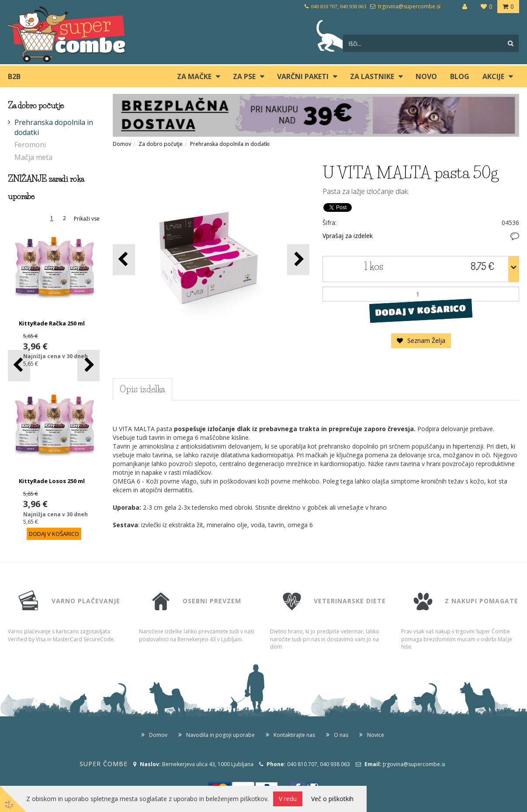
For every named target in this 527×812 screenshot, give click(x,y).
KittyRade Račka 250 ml (52, 323)
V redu (288, 799)
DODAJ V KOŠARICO (421, 311)
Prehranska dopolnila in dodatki (54, 127)
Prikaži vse (87, 219)
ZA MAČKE (194, 76)
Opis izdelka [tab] (142, 389)
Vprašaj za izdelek (348, 236)
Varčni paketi (303, 76)
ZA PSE (244, 76)
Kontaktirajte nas (294, 735)
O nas (341, 735)
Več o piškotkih (332, 799)
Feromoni (30, 145)
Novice (376, 735)
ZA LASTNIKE (372, 76)
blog (460, 76)
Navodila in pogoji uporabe (220, 735)
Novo (426, 76)
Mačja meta (33, 157)
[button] (88, 365)
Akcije (493, 76)
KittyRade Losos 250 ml (52, 481)
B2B (14, 76)
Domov (122, 144)
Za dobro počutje (161, 144)
